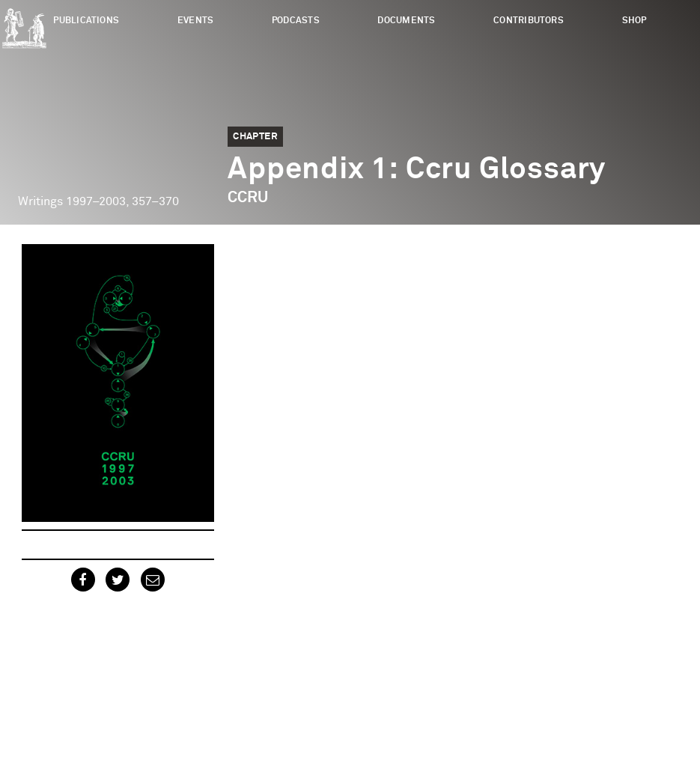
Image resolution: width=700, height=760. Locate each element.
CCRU (248, 198)
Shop (634, 21)
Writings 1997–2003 (72, 201)
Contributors (529, 21)
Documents (406, 21)
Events (195, 21)
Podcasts (296, 21)
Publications (86, 21)
